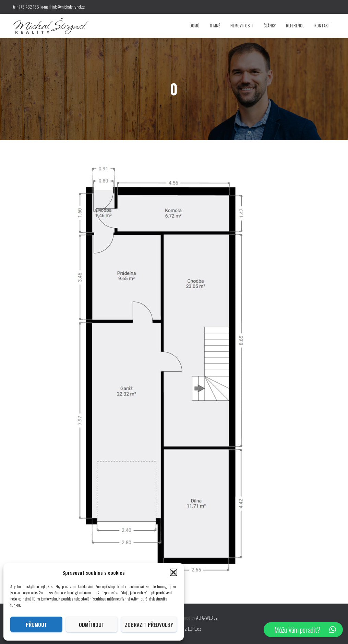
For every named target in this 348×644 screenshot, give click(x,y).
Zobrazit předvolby (149, 624)
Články (270, 26)
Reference (295, 26)
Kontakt (322, 26)
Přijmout (36, 624)
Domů (195, 26)
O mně (215, 26)
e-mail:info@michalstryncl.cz (63, 7)
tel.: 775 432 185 (26, 7)
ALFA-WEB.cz (207, 617)
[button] (173, 572)
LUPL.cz (195, 628)
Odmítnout (92, 624)
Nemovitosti (242, 26)
